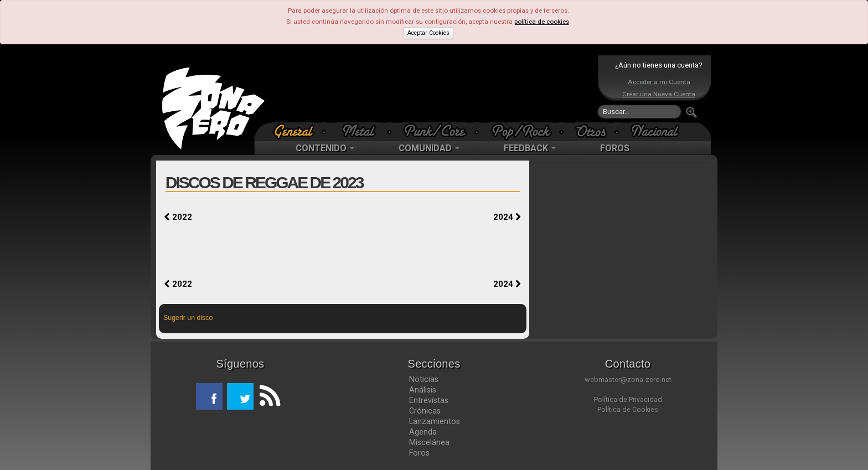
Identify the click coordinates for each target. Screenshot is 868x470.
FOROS (615, 148)
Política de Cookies (628, 409)
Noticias (424, 379)
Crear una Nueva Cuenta (659, 94)
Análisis (423, 390)
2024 (507, 217)
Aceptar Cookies (428, 33)
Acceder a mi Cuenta (659, 82)
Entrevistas (429, 400)
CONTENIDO (325, 148)
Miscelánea (429, 442)
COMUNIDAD (429, 148)
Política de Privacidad (628, 399)
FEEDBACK (530, 148)
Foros (419, 453)
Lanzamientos (435, 421)
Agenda (423, 432)
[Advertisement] (431, 89)
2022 (178, 217)
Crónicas (425, 411)
